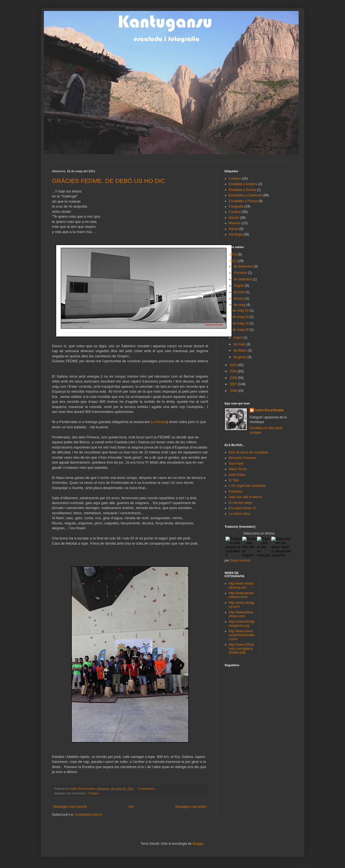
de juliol (239, 292)
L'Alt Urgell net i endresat (247, 486)
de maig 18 (241, 323)
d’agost (239, 286)
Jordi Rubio (237, 475)
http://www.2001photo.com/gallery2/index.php (241, 649)
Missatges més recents (70, 807)
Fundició (235, 212)
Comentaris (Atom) (88, 815)
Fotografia (236, 206)
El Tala (234, 480)
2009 (234, 371)
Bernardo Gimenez (243, 458)
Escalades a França (243, 201)
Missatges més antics (191, 807)
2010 (234, 365)
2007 (234, 384)
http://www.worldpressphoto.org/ (242, 623)
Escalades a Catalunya (246, 195)
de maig (240, 305)
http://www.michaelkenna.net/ (241, 585)
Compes (93, 793)
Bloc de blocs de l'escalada (249, 452)
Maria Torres (238, 469)
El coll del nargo (240, 503)
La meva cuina (239, 514)
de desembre (243, 266)
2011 (234, 261)
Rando (234, 229)
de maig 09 (241, 330)
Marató (234, 218)
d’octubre (241, 273)
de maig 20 (241, 317)
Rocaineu (236, 492)
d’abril (238, 338)
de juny (239, 298)
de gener (240, 357)
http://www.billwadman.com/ (241, 614)
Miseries (235, 223)
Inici (131, 807)
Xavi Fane (236, 464)
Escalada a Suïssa (242, 190)
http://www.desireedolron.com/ (241, 595)
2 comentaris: (147, 789)
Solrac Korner (240, 561)
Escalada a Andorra (243, 184)
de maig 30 (241, 311)
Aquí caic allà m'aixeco (246, 497)
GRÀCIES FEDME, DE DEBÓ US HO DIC (109, 181)
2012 (234, 254)
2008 (234, 378)
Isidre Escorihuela (269, 410)
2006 (234, 391)
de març (240, 344)
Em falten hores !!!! (243, 508)
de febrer (240, 350)
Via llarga (236, 234)
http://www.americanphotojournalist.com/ (242, 635)
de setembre (243, 279)
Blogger (198, 844)
